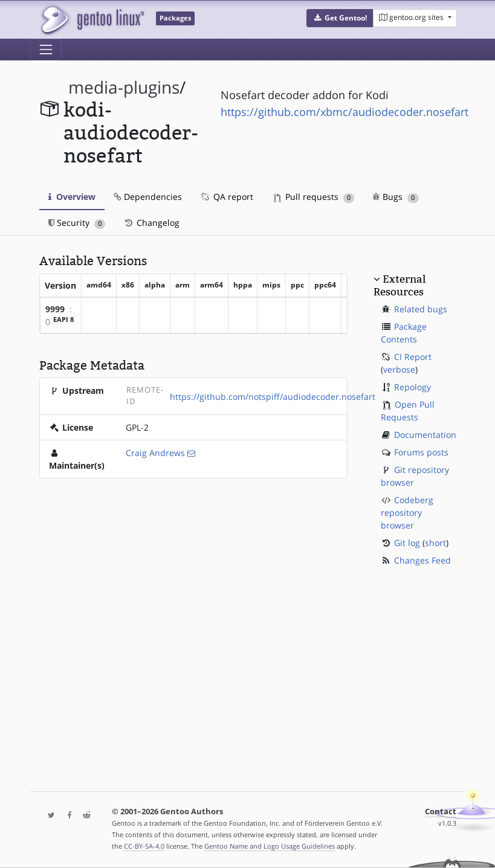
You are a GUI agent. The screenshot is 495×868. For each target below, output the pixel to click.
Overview (72, 197)
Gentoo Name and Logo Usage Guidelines (270, 846)
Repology (412, 387)
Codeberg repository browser (407, 513)
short (435, 543)
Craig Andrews (155, 453)
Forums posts (421, 452)
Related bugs (421, 309)
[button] (340, 18)
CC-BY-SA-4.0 (144, 846)
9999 (55, 309)
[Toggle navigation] (46, 50)
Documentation (425, 435)
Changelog (151, 223)
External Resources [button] (400, 285)
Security (77, 223)
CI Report (413, 357)
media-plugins (124, 87)
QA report (227, 197)
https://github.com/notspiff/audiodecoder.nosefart (273, 397)
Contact (441, 812)
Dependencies (148, 197)
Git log (407, 543)
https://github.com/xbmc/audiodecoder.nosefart (345, 112)
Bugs (396, 197)
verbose (399, 369)
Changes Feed (422, 560)
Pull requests (314, 197)
